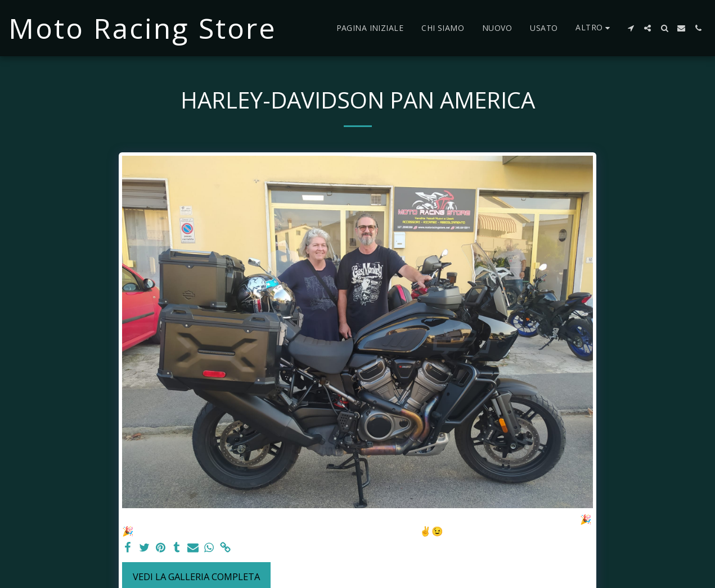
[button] (631, 28)
